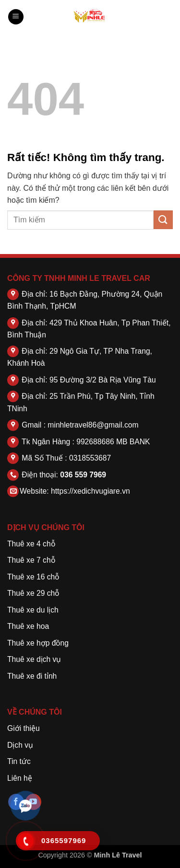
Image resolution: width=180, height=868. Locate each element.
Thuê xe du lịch (33, 610)
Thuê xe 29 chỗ (33, 593)
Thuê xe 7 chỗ (31, 560)
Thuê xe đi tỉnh (32, 676)
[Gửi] (163, 220)
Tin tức (19, 761)
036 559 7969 (83, 475)
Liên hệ (20, 778)
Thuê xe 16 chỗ (33, 577)
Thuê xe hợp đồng (38, 643)
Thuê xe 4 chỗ (31, 544)
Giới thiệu (24, 728)
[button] (16, 17)
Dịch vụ (20, 745)
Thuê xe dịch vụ (34, 659)
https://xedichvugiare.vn (90, 491)
